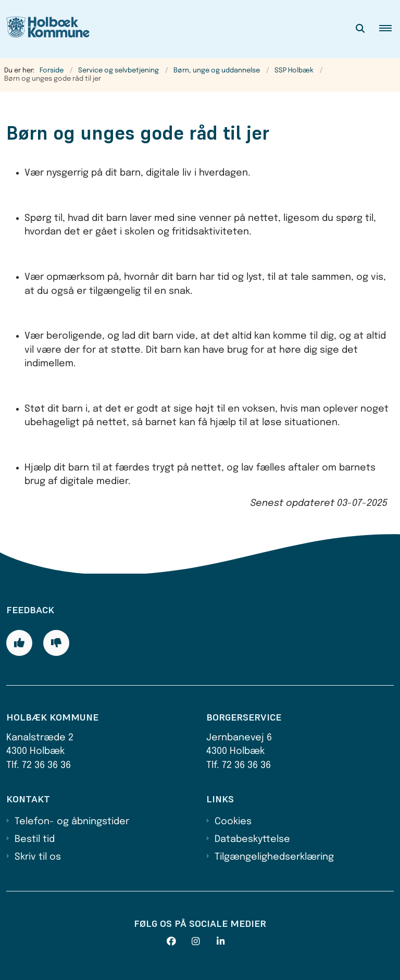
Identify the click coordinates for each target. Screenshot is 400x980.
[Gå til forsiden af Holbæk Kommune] (45, 29)
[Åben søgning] (360, 29)
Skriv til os (38, 857)
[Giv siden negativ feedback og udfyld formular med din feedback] (56, 643)
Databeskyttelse (252, 839)
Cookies (233, 822)
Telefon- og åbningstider (72, 822)
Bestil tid (35, 839)
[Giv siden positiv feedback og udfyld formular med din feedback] (19, 643)
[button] (390, 29)
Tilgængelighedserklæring (274, 857)
